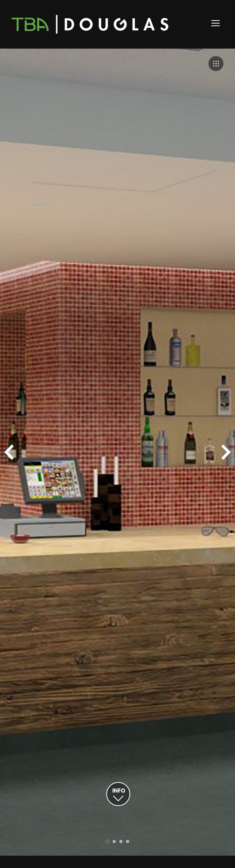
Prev (9, 452)
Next (226, 452)
